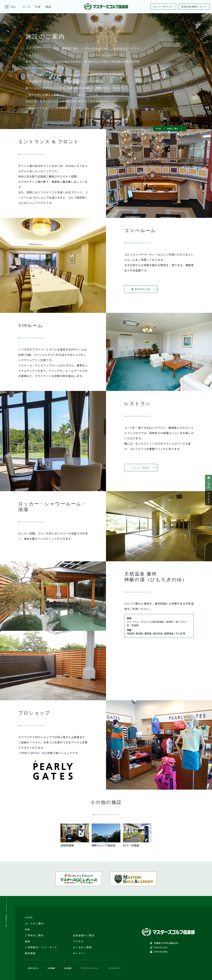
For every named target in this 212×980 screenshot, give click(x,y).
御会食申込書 (141, 292)
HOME (158, 129)
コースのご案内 (34, 923)
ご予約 (209, 483)
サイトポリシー (115, 968)
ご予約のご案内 (34, 935)
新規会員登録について (194, 7)
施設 (28, 941)
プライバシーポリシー (90, 968)
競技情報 (30, 953)
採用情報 (51, 968)
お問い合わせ (33, 968)
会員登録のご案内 (84, 935)
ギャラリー (80, 953)
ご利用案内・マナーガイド (41, 947)
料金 (28, 929)
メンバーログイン (163, 7)
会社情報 (68, 968)
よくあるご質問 (82, 947)
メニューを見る (141, 471)
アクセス (209, 498)
